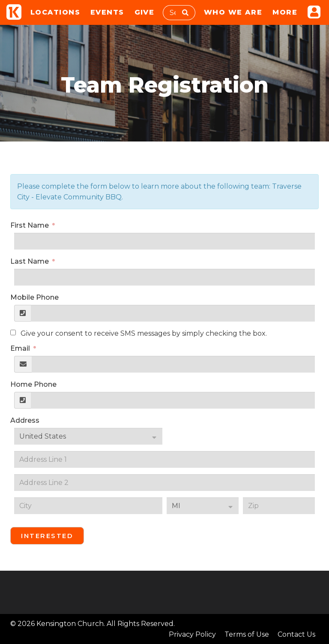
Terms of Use (247, 634)
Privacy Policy (192, 634)
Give (145, 12)
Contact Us (296, 634)
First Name (30, 225)
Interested (47, 536)
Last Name (30, 261)
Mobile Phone (34, 297)
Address (25, 420)
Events (107, 12)
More (285, 12)
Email (21, 348)
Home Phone (33, 384)
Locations (55, 12)
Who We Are (233, 12)
